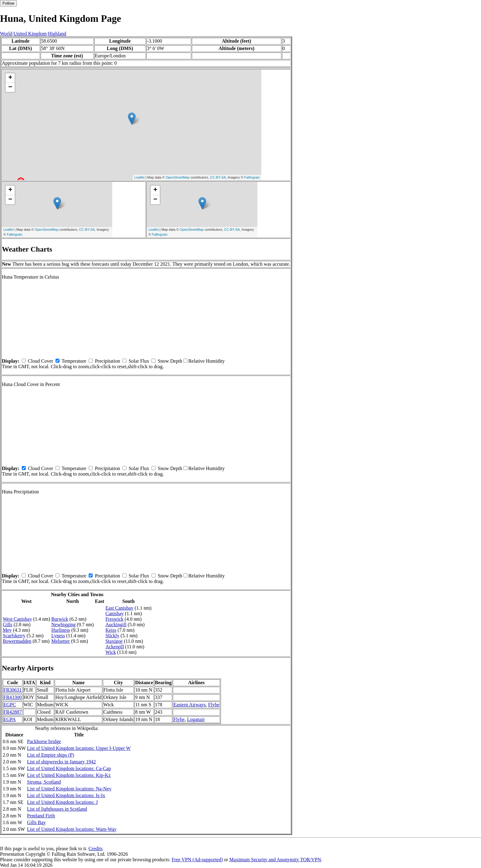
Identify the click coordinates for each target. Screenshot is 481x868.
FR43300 (13, 697)
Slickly (112, 636)
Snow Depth (170, 361)
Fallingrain (252, 177)
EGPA (10, 719)
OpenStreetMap (178, 177)
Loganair (196, 719)
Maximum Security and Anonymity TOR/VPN (275, 860)
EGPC (10, 705)
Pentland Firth (41, 816)
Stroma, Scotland (44, 782)
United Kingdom (30, 34)
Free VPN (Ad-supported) (197, 860)
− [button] (10, 87)
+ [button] (10, 78)
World (6, 34)
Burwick (60, 619)
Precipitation (107, 361)
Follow (8, 3)
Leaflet (139, 177)
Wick (111, 652)
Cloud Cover (40, 361)
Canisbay (115, 613)
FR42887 (13, 712)
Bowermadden (17, 641)
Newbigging (63, 625)
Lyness (58, 636)
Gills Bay (36, 822)
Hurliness (61, 630)
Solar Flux (139, 361)
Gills (8, 625)
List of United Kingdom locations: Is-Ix (66, 795)
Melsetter (60, 641)
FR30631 (13, 690)
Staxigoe (114, 641)
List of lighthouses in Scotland (57, 809)
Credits (95, 849)
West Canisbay (17, 619)
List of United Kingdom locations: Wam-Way (72, 829)
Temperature (74, 361)
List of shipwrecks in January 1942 (61, 762)
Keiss (111, 630)
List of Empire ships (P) (51, 755)
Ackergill (115, 647)
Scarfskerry (14, 636)
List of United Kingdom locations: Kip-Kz (69, 775)
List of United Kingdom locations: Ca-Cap (69, 768)
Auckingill (116, 625)
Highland (57, 34)
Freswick (115, 619)
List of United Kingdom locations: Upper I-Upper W (79, 748)
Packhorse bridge (44, 741)
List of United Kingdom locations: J (62, 802)
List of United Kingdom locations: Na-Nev (69, 789)
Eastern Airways (189, 705)
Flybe (214, 705)
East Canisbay (119, 608)
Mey (7, 630)
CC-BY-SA (218, 177)
